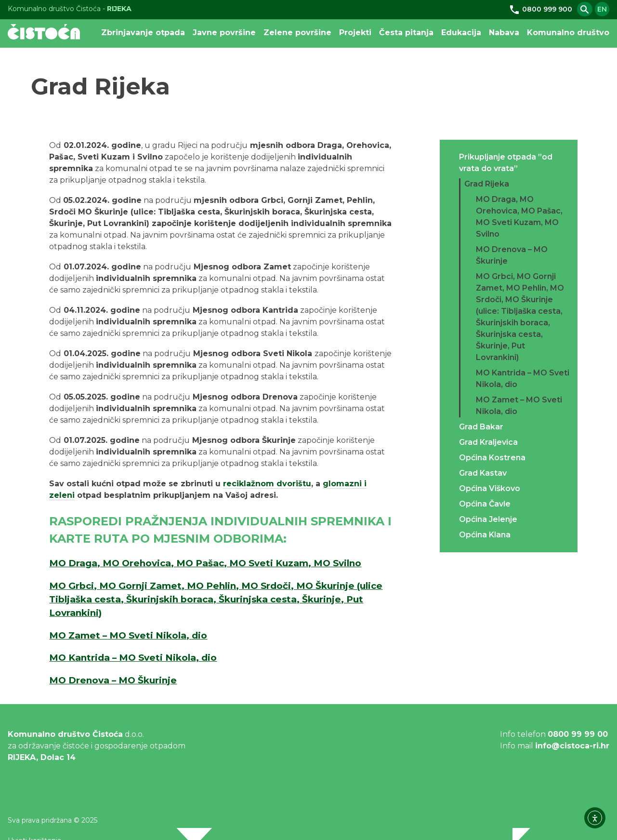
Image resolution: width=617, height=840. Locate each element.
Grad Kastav (483, 473)
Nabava (504, 33)
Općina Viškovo (490, 488)
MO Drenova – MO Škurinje (113, 680)
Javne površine (224, 33)
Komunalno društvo (568, 33)
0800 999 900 (540, 9)
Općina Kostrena (492, 458)
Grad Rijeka (487, 184)
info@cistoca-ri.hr (572, 746)
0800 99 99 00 (578, 734)
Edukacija (461, 33)
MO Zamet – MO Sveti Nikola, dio (128, 635)
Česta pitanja (406, 33)
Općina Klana (485, 535)
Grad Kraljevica (488, 442)
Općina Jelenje (488, 519)
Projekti (355, 33)
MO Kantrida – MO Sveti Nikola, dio (133, 658)
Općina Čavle (485, 504)
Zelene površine (297, 33)
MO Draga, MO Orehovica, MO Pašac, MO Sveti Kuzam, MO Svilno (205, 563)
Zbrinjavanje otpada (143, 33)
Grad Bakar (481, 427)
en (602, 9)
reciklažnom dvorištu (267, 484)
